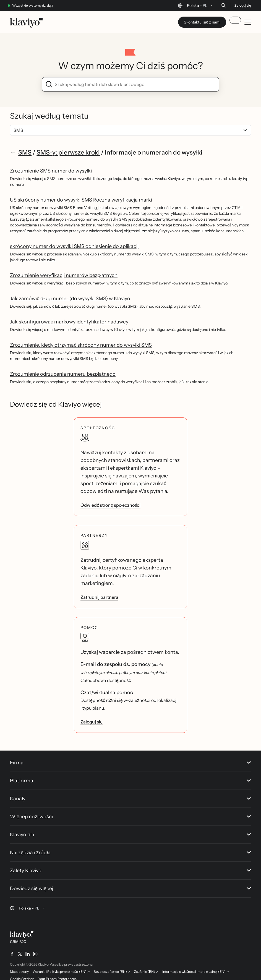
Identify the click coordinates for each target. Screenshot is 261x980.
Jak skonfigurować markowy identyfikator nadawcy (69, 322)
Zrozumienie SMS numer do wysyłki (51, 171)
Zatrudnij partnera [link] (99, 597)
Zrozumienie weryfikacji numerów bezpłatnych (64, 275)
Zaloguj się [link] (92, 722)
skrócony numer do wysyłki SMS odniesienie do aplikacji (74, 246)
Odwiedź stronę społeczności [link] (110, 505)
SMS (25, 152)
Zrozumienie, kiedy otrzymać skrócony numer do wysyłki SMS (81, 345)
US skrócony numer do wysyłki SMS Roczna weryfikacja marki (81, 200)
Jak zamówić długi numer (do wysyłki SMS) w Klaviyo (70, 299)
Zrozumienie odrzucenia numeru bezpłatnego (63, 374)
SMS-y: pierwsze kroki (68, 152)
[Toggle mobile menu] (248, 22)
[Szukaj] (223, 5)
